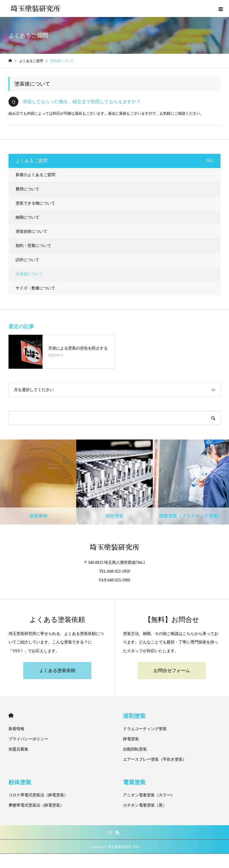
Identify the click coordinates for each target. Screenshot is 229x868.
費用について (27, 189)
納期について (27, 217)
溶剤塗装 (134, 716)
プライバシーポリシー (28, 739)
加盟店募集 (18, 749)
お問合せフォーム (172, 670)
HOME (11, 715)
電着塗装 (134, 782)
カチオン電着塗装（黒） (145, 805)
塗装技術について (31, 232)
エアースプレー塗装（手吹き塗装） (155, 759)
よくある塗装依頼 (57, 670)
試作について (27, 260)
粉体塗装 (20, 782)
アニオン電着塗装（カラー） (149, 795)
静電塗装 (131, 739)
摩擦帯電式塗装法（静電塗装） (36, 805)
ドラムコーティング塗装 (145, 729)
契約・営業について (33, 246)
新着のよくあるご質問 (35, 175)
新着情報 (16, 729)
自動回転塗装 (135, 749)
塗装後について (29, 274)
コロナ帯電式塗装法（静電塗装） (38, 795)
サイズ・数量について (35, 288)
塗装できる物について (35, 203)
